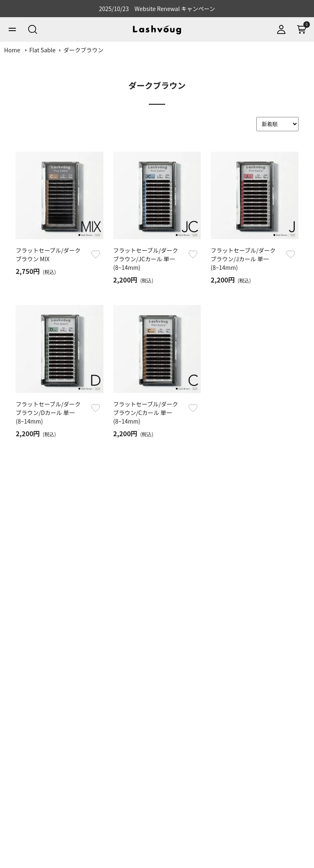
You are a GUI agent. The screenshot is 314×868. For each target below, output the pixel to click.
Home (12, 50)
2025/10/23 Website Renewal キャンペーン (157, 9)
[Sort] (277, 124)
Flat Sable (43, 50)
